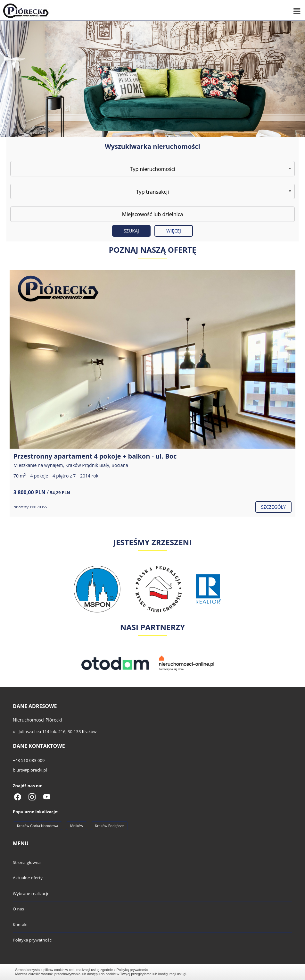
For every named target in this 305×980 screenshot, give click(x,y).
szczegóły (273, 507)
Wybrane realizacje (31, 893)
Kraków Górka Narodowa (37, 826)
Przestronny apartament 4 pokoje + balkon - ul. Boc (95, 456)
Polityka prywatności (33, 940)
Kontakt (20, 925)
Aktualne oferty (28, 878)
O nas (18, 909)
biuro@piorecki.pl (30, 770)
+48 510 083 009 (29, 760)
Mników (77, 826)
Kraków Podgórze (110, 826)
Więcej (174, 231)
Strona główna (27, 862)
